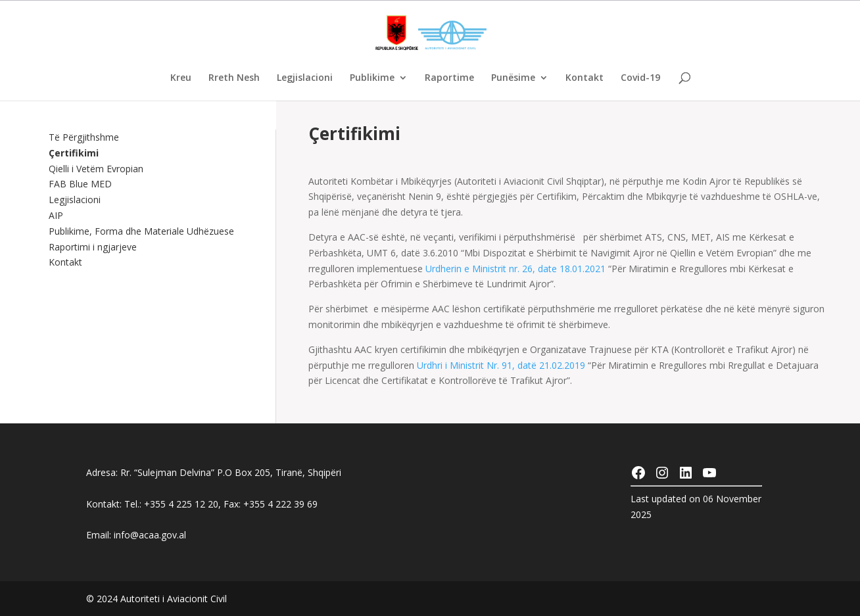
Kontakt (585, 78)
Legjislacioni (305, 78)
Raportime (449, 78)
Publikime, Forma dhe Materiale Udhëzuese (141, 231)
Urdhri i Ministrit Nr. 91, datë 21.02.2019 (502, 365)
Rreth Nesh (234, 78)
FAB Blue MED (80, 184)
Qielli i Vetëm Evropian (96, 169)
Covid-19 (640, 78)
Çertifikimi (74, 153)
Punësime (513, 78)
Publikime (372, 78)
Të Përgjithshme (84, 137)
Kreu (181, 78)
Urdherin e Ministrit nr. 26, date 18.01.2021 (515, 269)
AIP (56, 215)
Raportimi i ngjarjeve (93, 247)
